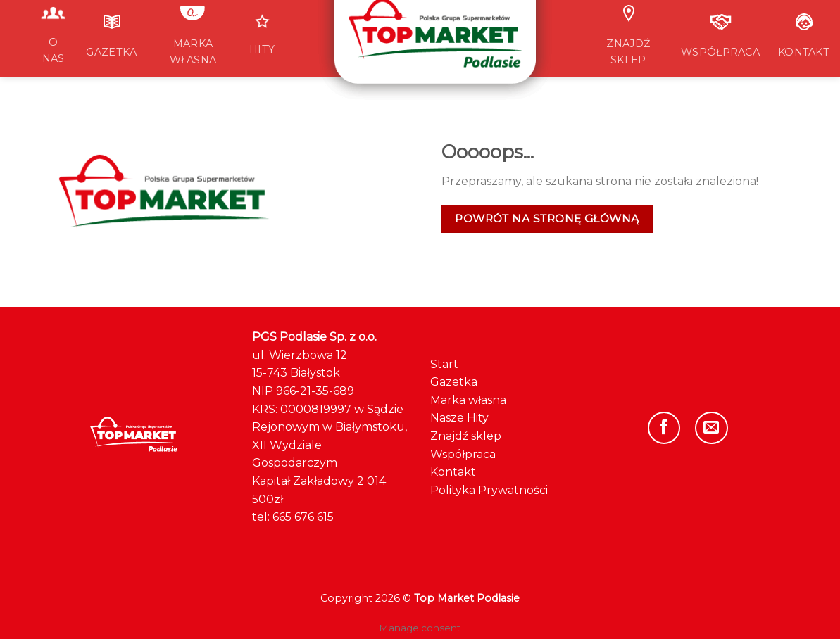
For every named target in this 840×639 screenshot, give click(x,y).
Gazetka (454, 382)
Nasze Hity (459, 418)
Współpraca (463, 454)
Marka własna (468, 400)
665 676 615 (303, 517)
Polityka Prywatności (489, 490)
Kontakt (453, 472)
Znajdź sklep (466, 436)
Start (444, 364)
